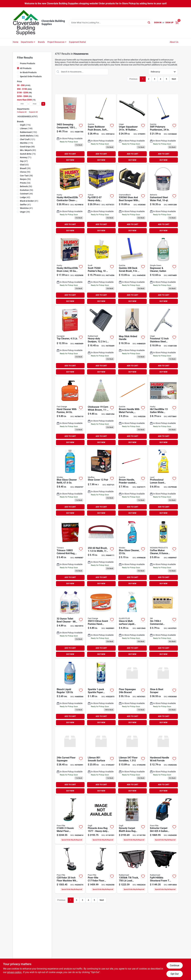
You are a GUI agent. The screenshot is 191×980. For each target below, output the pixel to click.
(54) (25, 183)
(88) (27, 147)
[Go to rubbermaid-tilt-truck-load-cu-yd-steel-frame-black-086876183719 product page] (132, 869)
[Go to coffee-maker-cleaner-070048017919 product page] (163, 552)
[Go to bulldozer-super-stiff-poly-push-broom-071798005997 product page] (163, 129)
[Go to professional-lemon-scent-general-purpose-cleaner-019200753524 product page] (163, 482)
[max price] (35, 104)
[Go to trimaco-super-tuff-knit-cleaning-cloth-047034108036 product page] (70, 552)
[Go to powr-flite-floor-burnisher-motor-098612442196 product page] (70, 820)
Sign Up (169, 22)
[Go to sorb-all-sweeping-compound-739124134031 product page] (70, 129)
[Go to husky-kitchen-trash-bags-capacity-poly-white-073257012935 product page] (163, 411)
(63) (24, 165)
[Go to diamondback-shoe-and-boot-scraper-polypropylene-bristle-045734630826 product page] (163, 693)
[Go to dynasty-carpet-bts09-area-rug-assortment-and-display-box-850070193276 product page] (132, 820)
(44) (26, 194)
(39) (25, 212)
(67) (24, 161)
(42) (25, 197)
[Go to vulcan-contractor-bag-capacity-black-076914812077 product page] (101, 199)
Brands (41, 42)
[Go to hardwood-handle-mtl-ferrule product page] (132, 411)
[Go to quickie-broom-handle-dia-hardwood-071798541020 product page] (163, 761)
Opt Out (175, 974)
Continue (174, 965)
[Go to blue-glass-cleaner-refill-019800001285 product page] (70, 482)
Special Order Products (31, 76)
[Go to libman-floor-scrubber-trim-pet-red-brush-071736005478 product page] (132, 761)
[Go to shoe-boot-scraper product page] (132, 199)
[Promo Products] (18, 63)
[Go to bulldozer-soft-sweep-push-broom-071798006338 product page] (101, 129)
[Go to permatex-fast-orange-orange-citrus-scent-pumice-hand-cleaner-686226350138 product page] (101, 623)
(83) (28, 150)
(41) (29, 201)
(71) (26, 157)
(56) (25, 179)
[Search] (149, 22)
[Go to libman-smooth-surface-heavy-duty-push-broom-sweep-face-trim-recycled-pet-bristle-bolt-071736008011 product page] (101, 761)
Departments (27, 42)
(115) (27, 143)
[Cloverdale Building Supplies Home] (26, 23)
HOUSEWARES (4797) (28, 116)
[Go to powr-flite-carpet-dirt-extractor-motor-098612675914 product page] (163, 820)
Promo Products (28, 63)
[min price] (22, 104)
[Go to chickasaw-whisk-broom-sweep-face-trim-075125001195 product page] (101, 411)
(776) (25, 125)
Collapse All (22, 112)
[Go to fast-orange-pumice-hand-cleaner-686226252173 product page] (70, 411)
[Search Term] (110, 23)
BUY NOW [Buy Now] (70, 160)
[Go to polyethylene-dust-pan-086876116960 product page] (101, 341)
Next (174, 79)
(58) (26, 176)
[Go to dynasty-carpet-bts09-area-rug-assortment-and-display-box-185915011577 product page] (101, 820)
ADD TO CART (70, 154)
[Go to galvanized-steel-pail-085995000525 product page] (163, 199)
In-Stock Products (28, 72)
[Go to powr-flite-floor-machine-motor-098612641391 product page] (70, 869)
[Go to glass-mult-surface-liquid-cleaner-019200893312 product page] (132, 623)
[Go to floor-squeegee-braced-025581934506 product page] (132, 693)
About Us (174, 42)
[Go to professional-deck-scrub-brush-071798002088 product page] (132, 270)
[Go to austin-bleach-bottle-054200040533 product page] (70, 693)
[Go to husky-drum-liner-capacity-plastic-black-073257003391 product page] (70, 270)
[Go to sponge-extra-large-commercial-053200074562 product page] (163, 623)
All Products (26, 68)
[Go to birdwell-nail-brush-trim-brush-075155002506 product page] (101, 552)
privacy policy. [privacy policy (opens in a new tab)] (15, 972)
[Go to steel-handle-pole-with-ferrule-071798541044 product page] (132, 482)
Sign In (158, 22)
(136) (29, 136)
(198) (26, 128)
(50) (26, 186)
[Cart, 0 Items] (177, 23)
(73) (28, 154)
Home (16, 42)
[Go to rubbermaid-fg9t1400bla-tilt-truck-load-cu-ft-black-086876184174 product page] (163, 869)
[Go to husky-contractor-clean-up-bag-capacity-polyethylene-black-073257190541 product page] (70, 199)
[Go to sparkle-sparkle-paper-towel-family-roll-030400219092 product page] (101, 693)
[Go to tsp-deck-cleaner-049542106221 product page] (70, 341)
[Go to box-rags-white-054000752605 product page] (101, 270)
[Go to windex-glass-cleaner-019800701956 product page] (132, 552)
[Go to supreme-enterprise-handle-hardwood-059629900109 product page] (132, 341)
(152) (29, 132)
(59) (25, 168)
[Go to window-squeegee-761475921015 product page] (163, 341)
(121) (28, 139)
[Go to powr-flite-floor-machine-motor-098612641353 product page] (101, 869)
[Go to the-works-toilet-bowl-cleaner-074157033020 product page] (70, 623)
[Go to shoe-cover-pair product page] (101, 482)
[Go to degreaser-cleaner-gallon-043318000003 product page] (163, 270)
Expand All (33, 112)
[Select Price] (43, 104)
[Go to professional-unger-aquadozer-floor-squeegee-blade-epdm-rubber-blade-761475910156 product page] (70, 761)
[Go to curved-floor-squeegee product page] (132, 129)
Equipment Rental (77, 42)
